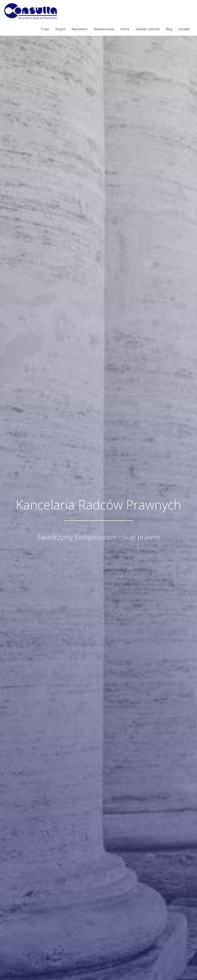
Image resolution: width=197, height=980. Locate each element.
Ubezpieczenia (104, 29)
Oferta (125, 29)
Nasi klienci (80, 29)
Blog (169, 29)
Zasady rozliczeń (148, 29)
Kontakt (184, 29)
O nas (45, 29)
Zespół (60, 29)
